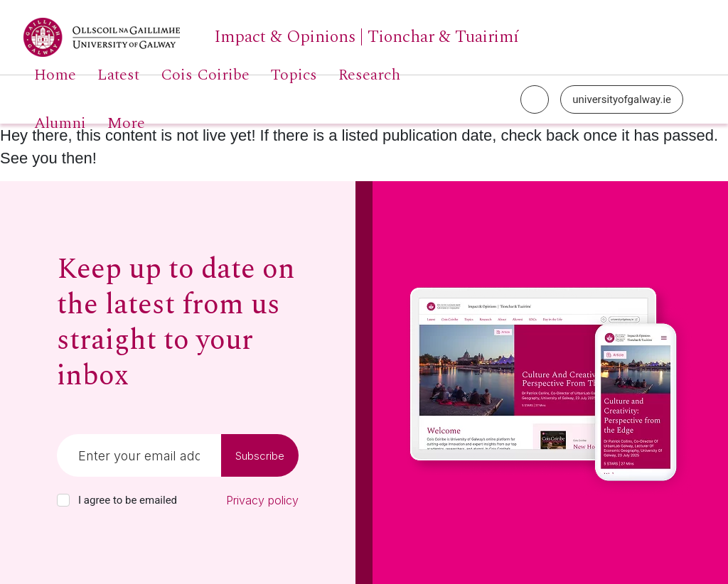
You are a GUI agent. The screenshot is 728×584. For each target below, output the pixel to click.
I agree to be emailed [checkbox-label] (128, 500)
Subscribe (260, 456)
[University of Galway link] (271, 37)
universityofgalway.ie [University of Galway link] (622, 99)
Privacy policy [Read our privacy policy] (262, 500)
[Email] (139, 455)
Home (55, 75)
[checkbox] (63, 500)
